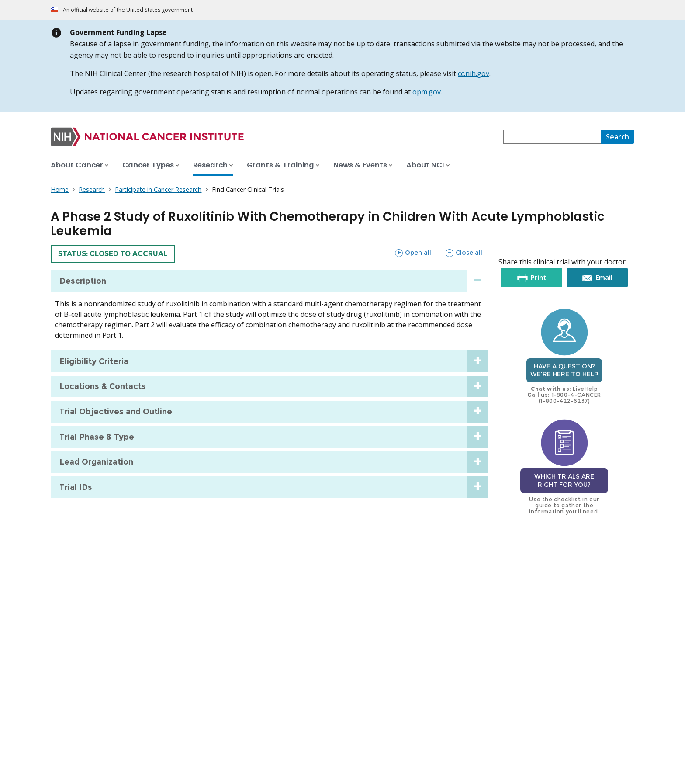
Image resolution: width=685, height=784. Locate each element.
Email (604, 278)
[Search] (618, 137)
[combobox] (552, 137)
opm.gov (427, 92)
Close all (464, 253)
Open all (413, 253)
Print (538, 278)
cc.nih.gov (474, 73)
